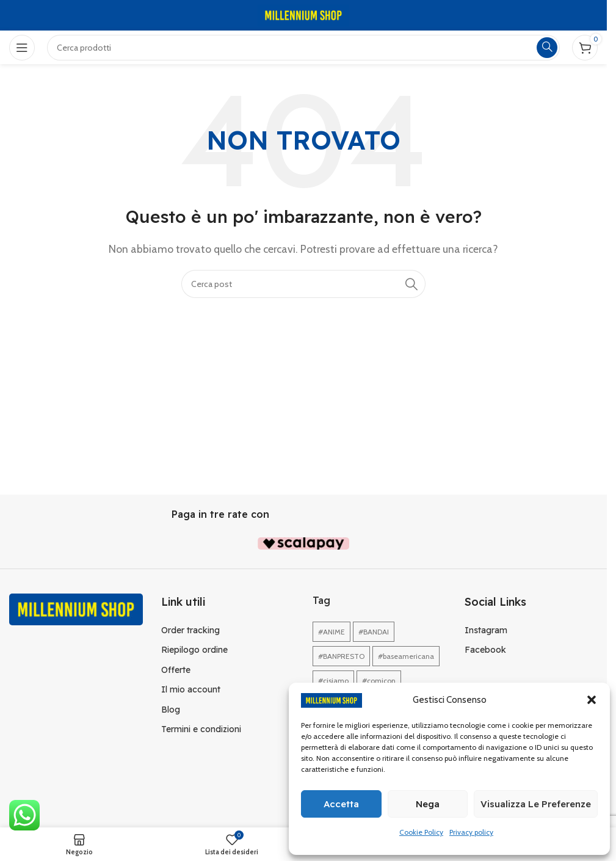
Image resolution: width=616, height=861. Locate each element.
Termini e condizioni (201, 729)
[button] (592, 700)
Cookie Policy (421, 832)
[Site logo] (303, 14)
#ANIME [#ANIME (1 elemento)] (332, 632)
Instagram (486, 630)
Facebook (485, 650)
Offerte (176, 670)
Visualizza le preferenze (536, 804)
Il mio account (191, 689)
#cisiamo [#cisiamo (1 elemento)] (333, 681)
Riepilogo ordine (194, 650)
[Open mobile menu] (22, 48)
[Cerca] (303, 284)
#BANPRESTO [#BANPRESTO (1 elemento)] (341, 656)
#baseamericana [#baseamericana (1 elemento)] (406, 656)
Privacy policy (471, 832)
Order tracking (190, 630)
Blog (171, 710)
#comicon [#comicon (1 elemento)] (379, 681)
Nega (428, 804)
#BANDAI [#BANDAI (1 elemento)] (374, 632)
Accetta (341, 804)
